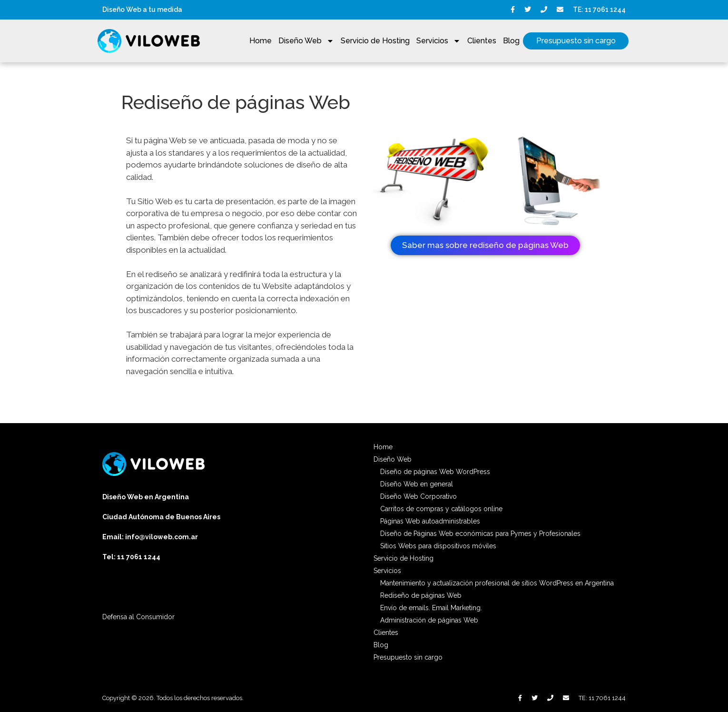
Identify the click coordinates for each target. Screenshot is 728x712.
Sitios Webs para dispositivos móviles (438, 546)
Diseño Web (306, 41)
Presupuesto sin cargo (576, 41)
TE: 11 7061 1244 (599, 10)
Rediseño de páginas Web (421, 595)
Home (261, 41)
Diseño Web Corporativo (418, 496)
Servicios (438, 41)
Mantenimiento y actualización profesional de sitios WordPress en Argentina (497, 583)
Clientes (482, 41)
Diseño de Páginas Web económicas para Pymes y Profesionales (480, 534)
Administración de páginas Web (429, 620)
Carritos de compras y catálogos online (441, 509)
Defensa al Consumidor (138, 617)
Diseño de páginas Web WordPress (435, 472)
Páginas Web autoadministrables (430, 521)
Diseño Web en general (417, 484)
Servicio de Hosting (375, 41)
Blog (511, 41)
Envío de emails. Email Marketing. (431, 608)
